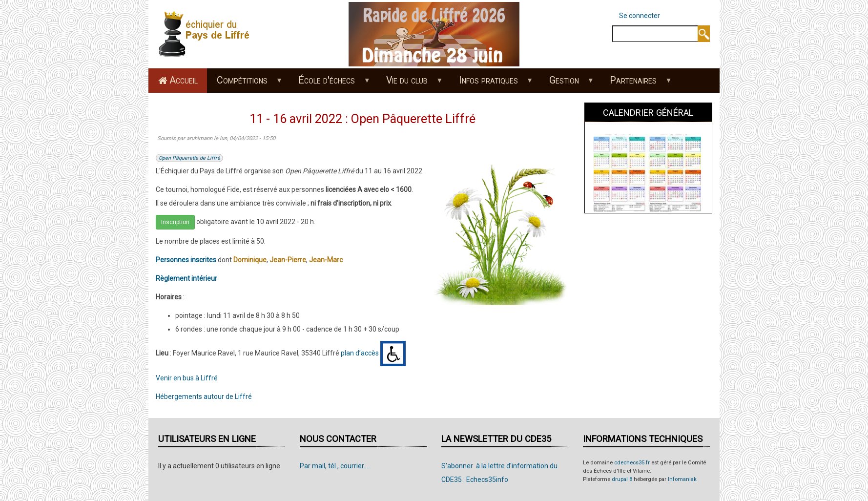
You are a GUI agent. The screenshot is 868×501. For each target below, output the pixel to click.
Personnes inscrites (186, 260)
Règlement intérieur (186, 278)
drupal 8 (622, 479)
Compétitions (244, 83)
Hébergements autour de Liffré (204, 397)
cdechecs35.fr (632, 463)
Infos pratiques (491, 83)
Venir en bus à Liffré (187, 378)
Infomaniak (682, 479)
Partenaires (636, 83)
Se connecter (640, 16)
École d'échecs (329, 83)
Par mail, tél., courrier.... (335, 466)
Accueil (184, 80)
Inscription (175, 222)
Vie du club (410, 83)
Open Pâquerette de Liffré (189, 158)
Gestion (566, 83)
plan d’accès (360, 353)
